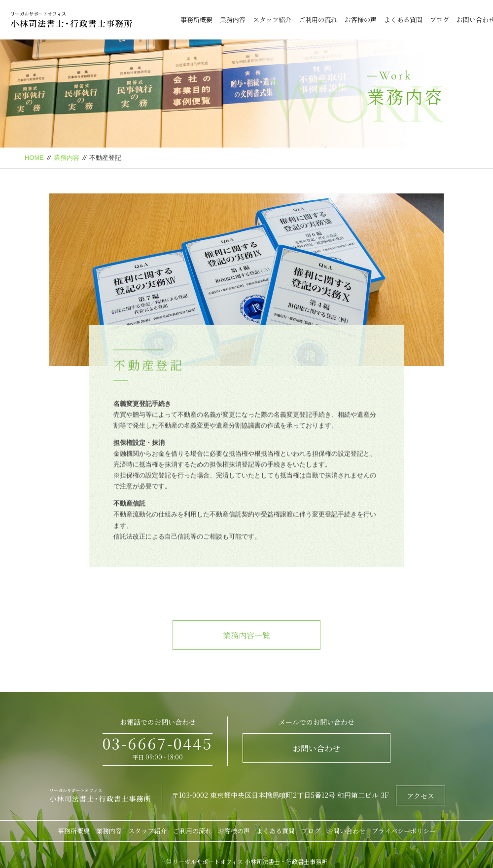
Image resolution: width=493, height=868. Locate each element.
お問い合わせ (317, 748)
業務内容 (233, 19)
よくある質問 (403, 19)
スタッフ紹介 (272, 19)
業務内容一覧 (246, 647)
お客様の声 (361, 19)
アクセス (421, 796)
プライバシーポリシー (404, 831)
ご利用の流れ (318, 19)
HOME (34, 158)
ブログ (440, 19)
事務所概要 (196, 19)
